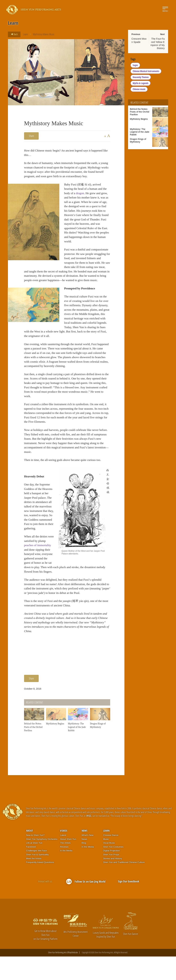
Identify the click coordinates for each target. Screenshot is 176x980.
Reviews (64, 870)
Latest (63, 859)
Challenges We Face (36, 874)
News (84, 854)
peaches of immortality (38, 569)
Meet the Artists (34, 882)
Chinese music (139, 89)
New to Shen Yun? (35, 859)
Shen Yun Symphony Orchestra (42, 862)
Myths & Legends (141, 83)
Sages (135, 65)
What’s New (88, 859)
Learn (26, 34)
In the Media (66, 874)
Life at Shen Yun (34, 866)
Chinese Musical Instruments (146, 71)
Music (106, 862)
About (29, 854)
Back (13, 34)
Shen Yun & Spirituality (37, 878)
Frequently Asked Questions (40, 886)
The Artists (65, 866)
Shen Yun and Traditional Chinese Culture (124, 886)
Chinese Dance (111, 859)
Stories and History (113, 882)
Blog (84, 866)
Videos (64, 854)
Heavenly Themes (141, 77)
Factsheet (31, 870)
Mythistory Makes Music (44, 34)
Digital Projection (112, 874)
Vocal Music (109, 866)
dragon (81, 200)
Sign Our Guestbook (129, 905)
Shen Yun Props (111, 878)
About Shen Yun (68, 862)
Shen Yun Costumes (113, 870)
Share (31, 136)
